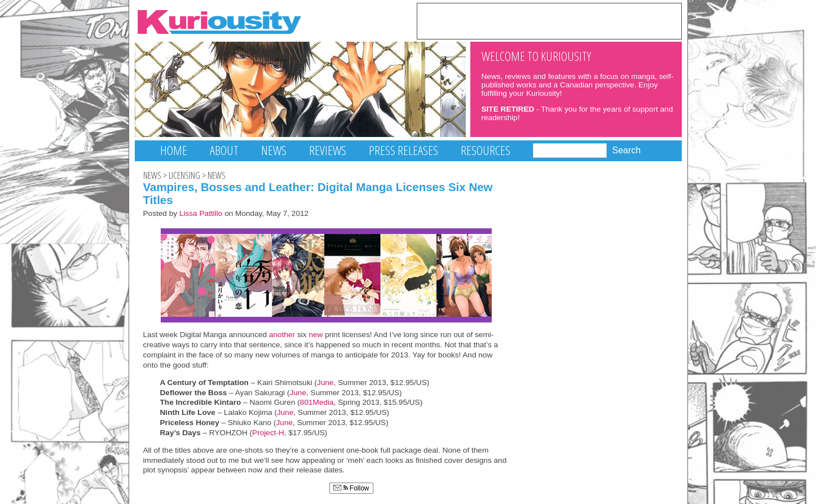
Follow (351, 488)
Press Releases (403, 150)
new (316, 335)
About (224, 150)
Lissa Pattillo (201, 213)
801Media (317, 402)
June (325, 383)
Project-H (268, 433)
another (282, 335)
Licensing (184, 175)
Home (174, 150)
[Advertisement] (549, 20)
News (274, 150)
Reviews (328, 150)
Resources (486, 150)
